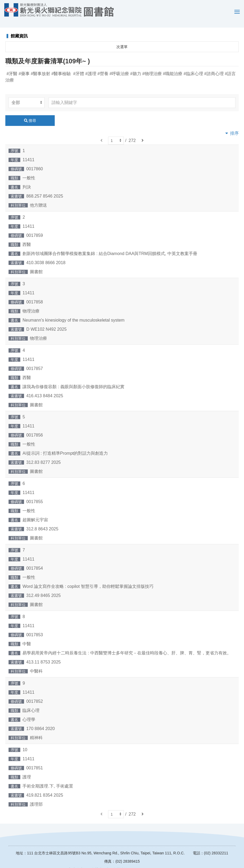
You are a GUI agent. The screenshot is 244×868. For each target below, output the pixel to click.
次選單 (122, 39)
